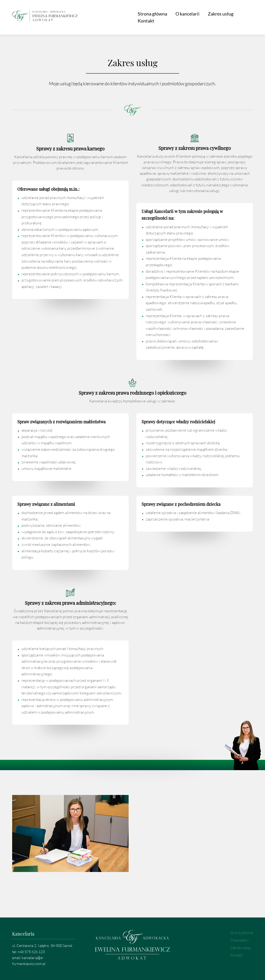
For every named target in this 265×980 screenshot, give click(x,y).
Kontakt (240, 16)
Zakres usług (211, 16)
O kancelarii (178, 16)
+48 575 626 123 (31, 949)
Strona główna (143, 16)
